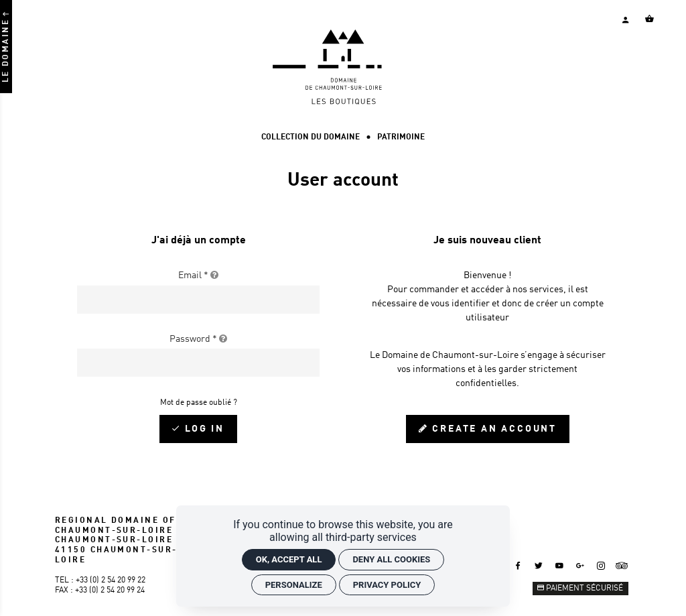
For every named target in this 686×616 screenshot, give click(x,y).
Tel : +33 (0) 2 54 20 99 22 (100, 580)
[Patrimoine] (401, 137)
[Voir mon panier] (649, 19)
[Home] (343, 103)
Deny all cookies (391, 559)
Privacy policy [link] (387, 585)
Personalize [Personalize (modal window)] (294, 585)
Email (198, 275)
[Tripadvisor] (622, 566)
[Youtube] (559, 566)
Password (198, 339)
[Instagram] (601, 566)
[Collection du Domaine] (311, 137)
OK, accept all (289, 559)
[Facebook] (518, 566)
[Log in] (198, 429)
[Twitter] (539, 566)
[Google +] (580, 566)
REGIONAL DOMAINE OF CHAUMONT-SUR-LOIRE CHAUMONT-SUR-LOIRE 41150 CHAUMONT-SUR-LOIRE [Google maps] (116, 541)
